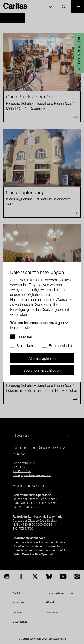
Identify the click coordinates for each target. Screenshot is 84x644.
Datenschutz (20, 327)
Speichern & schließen (42, 370)
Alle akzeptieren (42, 358)
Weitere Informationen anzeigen (37, 322)
